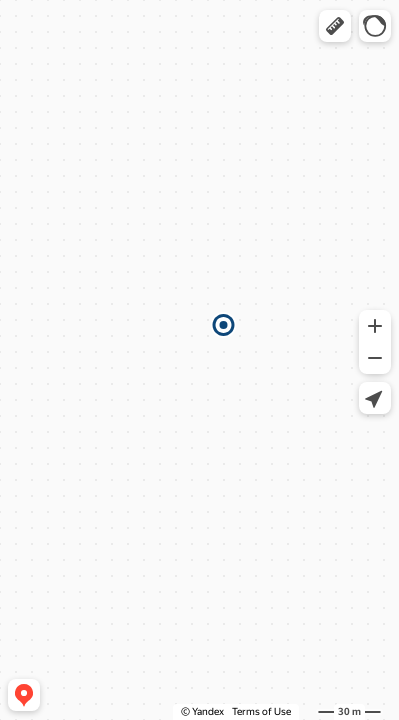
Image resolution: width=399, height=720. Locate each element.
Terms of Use (261, 711)
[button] (335, 26)
